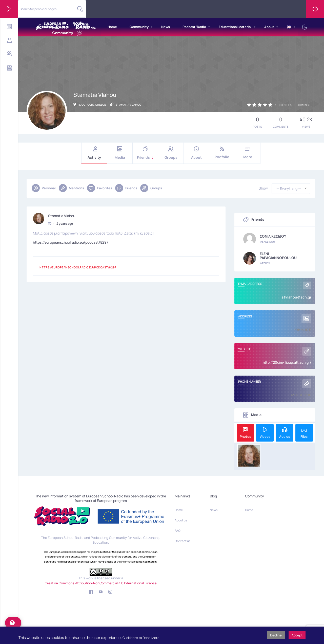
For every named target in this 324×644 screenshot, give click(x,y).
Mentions (71, 188)
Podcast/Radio (194, 27)
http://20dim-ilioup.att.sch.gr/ (287, 362)
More (248, 153)
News (166, 27)
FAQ (178, 531)
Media (120, 153)
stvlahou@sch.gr (297, 297)
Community (139, 27)
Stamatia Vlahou (62, 215)
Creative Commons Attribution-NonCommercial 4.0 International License (101, 583)
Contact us (183, 541)
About (269, 27)
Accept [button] (297, 635)
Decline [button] (276, 635)
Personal (44, 188)
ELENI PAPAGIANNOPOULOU (278, 256)
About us (181, 520)
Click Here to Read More (141, 638)
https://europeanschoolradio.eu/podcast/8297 (71, 241)
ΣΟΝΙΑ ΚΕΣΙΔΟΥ (273, 236)
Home (112, 27)
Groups (171, 153)
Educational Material (235, 27)
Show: (264, 188)
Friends (145, 153)
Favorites (100, 188)
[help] (13, 623)
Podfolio (222, 153)
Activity (94, 153)
